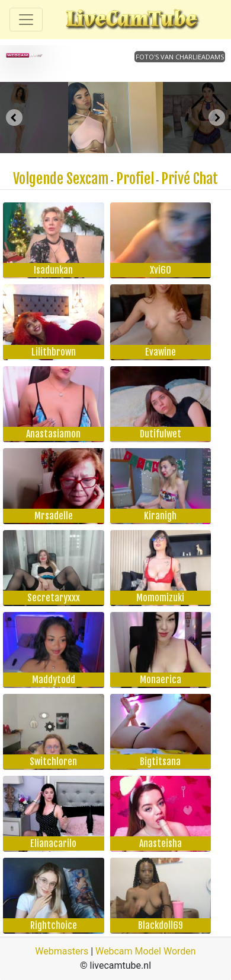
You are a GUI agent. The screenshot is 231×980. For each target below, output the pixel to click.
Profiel (135, 179)
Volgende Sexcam (61, 179)
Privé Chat (190, 179)
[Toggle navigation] (26, 20)
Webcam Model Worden (146, 951)
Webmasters (62, 951)
